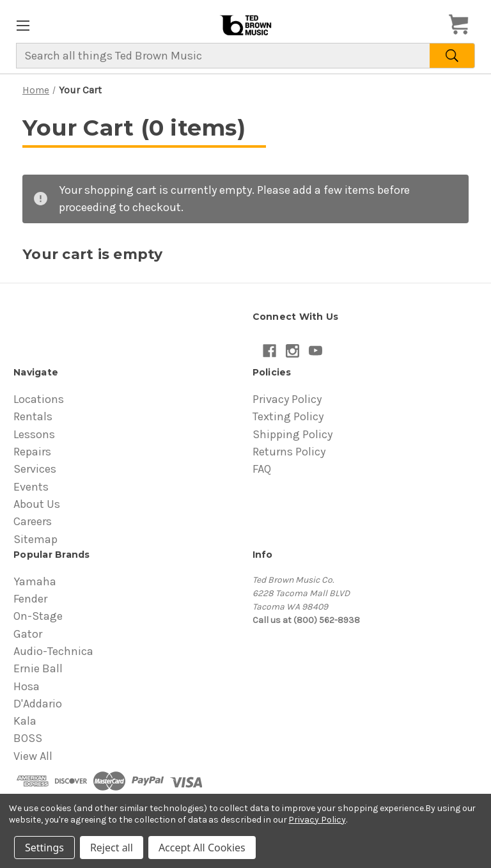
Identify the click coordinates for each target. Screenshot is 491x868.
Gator (28, 634)
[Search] (452, 56)
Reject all (112, 848)
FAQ (262, 469)
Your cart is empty (93, 254)
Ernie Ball (38, 668)
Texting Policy (288, 416)
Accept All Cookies (202, 848)
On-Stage (38, 616)
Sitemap (35, 539)
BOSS (28, 738)
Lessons (34, 434)
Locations (39, 399)
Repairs (32, 452)
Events (31, 487)
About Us (37, 504)
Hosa (27, 686)
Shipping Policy (292, 434)
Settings (44, 848)
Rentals (33, 416)
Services (35, 469)
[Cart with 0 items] (462, 25)
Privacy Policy (287, 399)
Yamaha (35, 581)
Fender (30, 599)
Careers (33, 521)
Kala (25, 721)
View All (33, 756)
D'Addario (38, 704)
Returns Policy (289, 452)
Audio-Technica (53, 651)
